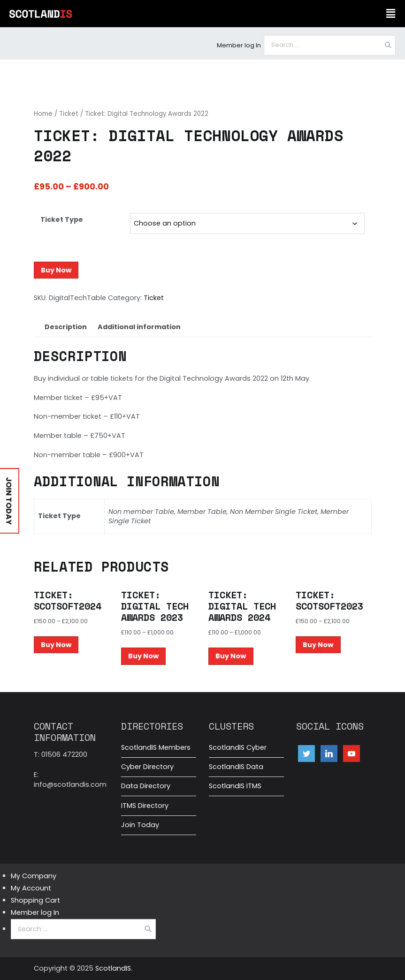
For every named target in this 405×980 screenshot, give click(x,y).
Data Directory (146, 786)
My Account (31, 888)
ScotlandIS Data (236, 767)
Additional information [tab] (139, 327)
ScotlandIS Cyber (238, 747)
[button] (391, 14)
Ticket (69, 114)
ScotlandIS (113, 968)
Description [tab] (66, 327)
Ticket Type (62, 219)
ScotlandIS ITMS (235, 786)
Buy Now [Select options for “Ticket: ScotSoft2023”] (318, 645)
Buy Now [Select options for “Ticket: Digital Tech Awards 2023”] (143, 656)
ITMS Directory (145, 806)
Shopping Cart (35, 900)
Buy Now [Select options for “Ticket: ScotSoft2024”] (56, 645)
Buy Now (56, 270)
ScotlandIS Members (156, 747)
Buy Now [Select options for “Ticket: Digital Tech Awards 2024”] (231, 656)
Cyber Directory (147, 767)
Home (43, 114)
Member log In (239, 45)
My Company (34, 876)
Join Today (140, 825)
